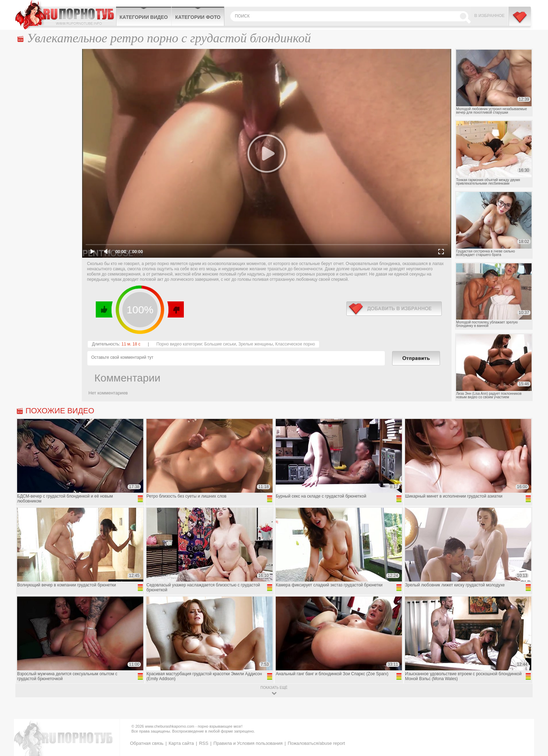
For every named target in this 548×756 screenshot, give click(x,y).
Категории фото (198, 17)
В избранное (489, 16)
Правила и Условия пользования (248, 743)
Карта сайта (181, 743)
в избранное (394, 309)
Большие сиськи (220, 344)
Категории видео (144, 17)
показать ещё (274, 688)
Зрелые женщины (256, 344)
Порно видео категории (179, 344)
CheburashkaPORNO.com (66, 15)
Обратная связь (147, 743)
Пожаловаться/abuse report (316, 743)
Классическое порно (295, 344)
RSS (204, 743)
